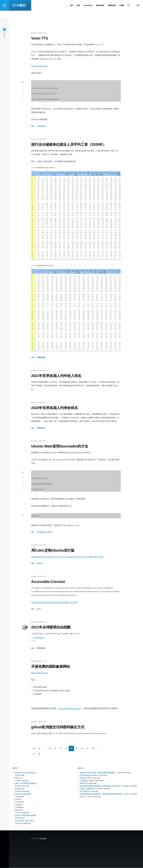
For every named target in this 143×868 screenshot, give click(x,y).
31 (56, 749)
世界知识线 (41, 428)
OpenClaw (19, 805)
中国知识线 (41, 358)
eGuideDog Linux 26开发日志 (25, 773)
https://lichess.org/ (40, 673)
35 (78, 749)
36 (83, 749)
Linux (39, 609)
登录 (138, 12)
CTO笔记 (19, 12)
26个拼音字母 (85, 791)
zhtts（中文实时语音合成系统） (26, 783)
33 (67, 749)
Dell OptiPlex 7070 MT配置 (24, 821)
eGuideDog (41, 126)
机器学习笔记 (20, 789)
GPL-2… (83, 797)
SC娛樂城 (84, 781)
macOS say (19, 810)
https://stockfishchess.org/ (70, 708)
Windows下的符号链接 (23, 794)
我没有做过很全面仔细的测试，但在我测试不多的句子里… (101, 786)
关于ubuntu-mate (86, 775)
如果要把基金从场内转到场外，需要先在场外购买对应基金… (102, 794)
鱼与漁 (83, 778)
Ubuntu (50, 532)
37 (88, 749)
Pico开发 (18, 799)
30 (51, 749)
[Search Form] (129, 12)
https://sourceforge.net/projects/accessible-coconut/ (55, 602)
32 (62, 749)
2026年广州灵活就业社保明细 (25, 815)
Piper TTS (18, 778)
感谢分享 (83, 783)
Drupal (41, 838)
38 (94, 749)
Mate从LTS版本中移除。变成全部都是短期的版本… (98, 773)
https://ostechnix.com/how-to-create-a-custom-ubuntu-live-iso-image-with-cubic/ (67, 557)
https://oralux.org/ (39, 66)
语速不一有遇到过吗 (87, 789)
